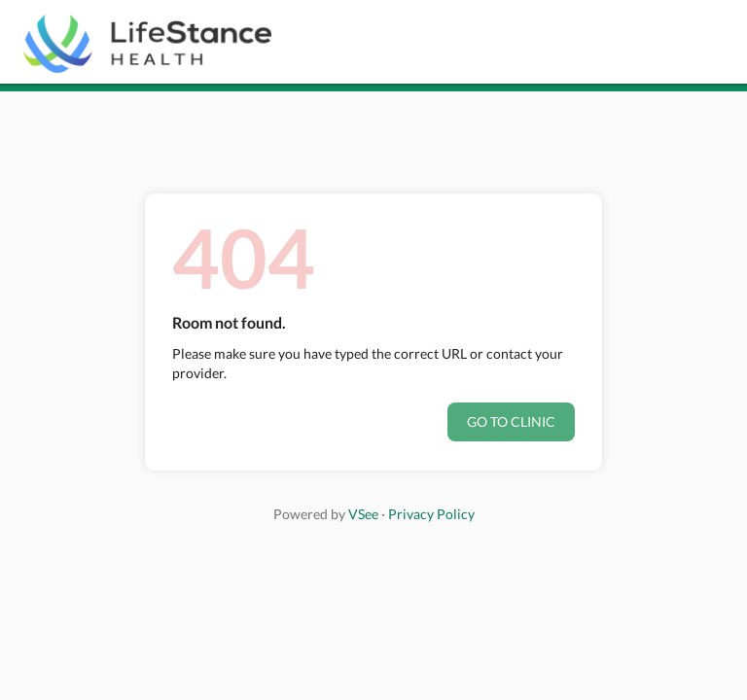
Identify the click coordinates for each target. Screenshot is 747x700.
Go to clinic (511, 421)
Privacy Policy (431, 514)
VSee (363, 514)
